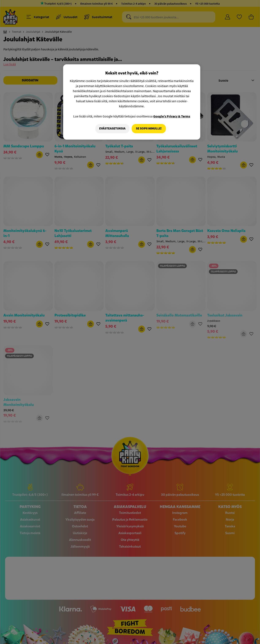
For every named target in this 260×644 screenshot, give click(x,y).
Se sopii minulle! (149, 129)
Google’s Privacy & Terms (172, 116)
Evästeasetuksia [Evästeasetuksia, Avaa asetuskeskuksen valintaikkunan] (112, 129)
